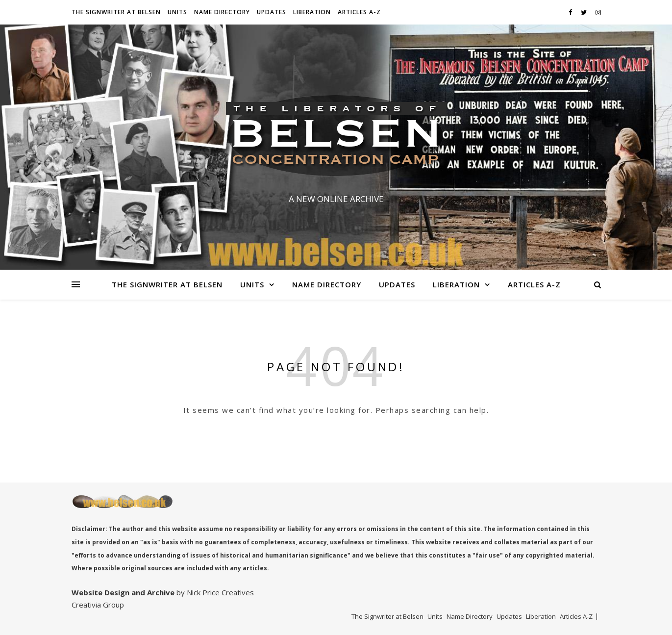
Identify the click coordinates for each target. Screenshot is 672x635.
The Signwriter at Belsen (116, 12)
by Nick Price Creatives (214, 592)
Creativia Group (98, 605)
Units (177, 12)
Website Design (100, 592)
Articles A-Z (359, 12)
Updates (272, 12)
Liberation (312, 12)
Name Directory (222, 12)
